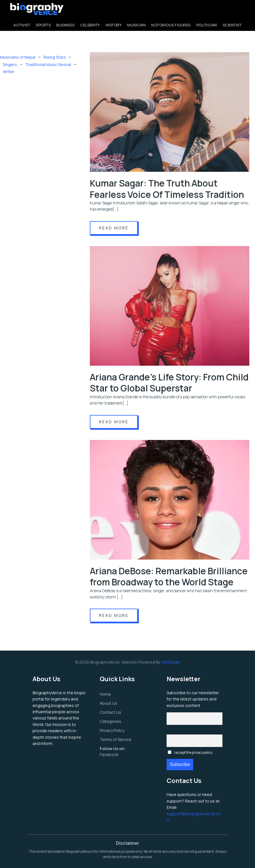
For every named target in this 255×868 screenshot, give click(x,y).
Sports (43, 25)
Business (65, 25)
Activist (22, 25)
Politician (207, 25)
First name (195, 709)
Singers (10, 64)
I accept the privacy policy (190, 752)
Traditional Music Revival (48, 64)
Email (195, 731)
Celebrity (90, 25)
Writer (9, 72)
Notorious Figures (171, 25)
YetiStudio (171, 662)
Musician (136, 25)
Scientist (232, 25)
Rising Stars (55, 57)
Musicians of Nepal (18, 57)
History (114, 25)
